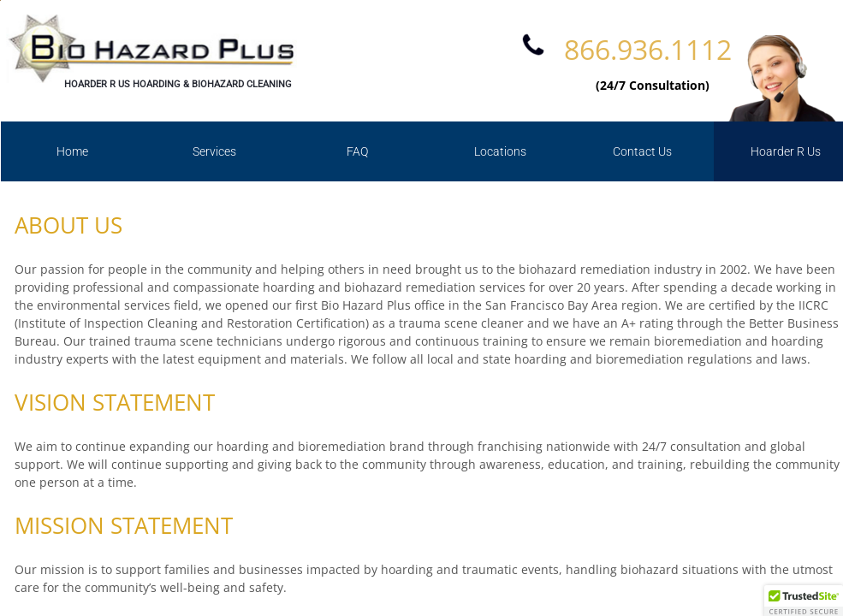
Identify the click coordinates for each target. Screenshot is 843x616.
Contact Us (642, 151)
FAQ (357, 151)
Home (72, 151)
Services (214, 151)
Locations (500, 151)
